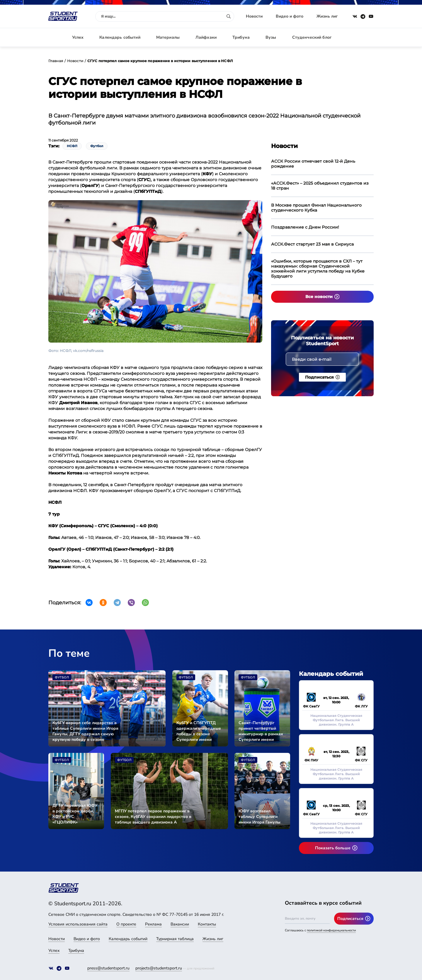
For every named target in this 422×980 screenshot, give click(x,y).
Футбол (97, 146)
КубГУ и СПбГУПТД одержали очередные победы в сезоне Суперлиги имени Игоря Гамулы (199, 731)
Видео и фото (290, 16)
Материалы (168, 37)
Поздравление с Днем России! (305, 227)
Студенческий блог (312, 37)
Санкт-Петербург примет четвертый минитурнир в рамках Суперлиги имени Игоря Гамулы (261, 731)
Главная (56, 61)
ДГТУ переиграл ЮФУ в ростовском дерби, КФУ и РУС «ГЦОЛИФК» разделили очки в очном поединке (75, 814)
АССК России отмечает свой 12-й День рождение (313, 164)
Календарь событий (120, 37)
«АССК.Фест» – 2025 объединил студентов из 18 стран (320, 186)
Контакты (207, 924)
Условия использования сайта (78, 924)
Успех (78, 37)
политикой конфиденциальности (331, 930)
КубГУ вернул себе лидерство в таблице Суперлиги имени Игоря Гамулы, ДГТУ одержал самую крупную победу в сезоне (85, 731)
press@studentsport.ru (108, 968)
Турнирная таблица (175, 939)
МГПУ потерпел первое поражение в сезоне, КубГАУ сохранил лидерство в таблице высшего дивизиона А (153, 817)
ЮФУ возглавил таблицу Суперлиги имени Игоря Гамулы (260, 817)
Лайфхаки (206, 37)
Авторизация (360, 37)
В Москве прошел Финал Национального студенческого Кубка (316, 208)
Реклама (153, 924)
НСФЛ (72, 146)
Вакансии (180, 924)
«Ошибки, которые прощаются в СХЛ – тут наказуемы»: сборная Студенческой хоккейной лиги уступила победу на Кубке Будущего (318, 269)
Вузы (271, 37)
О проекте (126, 924)
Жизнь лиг (327, 16)
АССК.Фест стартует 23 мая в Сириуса (312, 244)
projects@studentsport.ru (159, 968)
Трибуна (241, 37)
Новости (254, 16)
